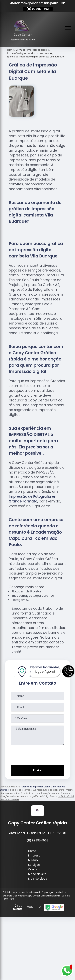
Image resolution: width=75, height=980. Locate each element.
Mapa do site (37, 874)
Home (32, 851)
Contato (34, 869)
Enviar (37, 770)
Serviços (34, 865)
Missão (33, 860)
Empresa (34, 855)
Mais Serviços (37, 879)
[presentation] (38, 754)
